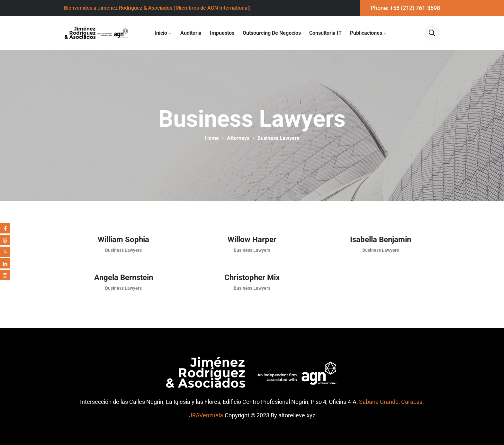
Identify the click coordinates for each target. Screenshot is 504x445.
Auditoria (191, 33)
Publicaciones (366, 33)
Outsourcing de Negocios (272, 33)
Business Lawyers (123, 250)
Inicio (161, 33)
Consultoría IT (325, 33)
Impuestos (222, 33)
